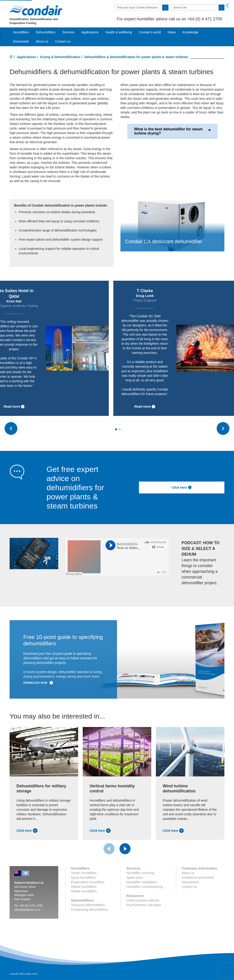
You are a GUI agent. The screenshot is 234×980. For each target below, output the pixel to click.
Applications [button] (90, 32)
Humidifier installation (142, 882)
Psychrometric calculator (144, 905)
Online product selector (143, 900)
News (172, 32)
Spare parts (135, 878)
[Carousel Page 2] (120, 429)
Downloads (21, 41)
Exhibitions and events (198, 878)
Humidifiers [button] (21, 32)
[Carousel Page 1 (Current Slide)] (116, 429)
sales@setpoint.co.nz (27, 910)
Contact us (63, 41)
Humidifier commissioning (145, 887)
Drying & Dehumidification (60, 57)
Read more (14, 407)
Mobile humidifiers (84, 891)
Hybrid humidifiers (84, 887)
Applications (27, 57)
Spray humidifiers (83, 878)
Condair (36, 10)
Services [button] (69, 32)
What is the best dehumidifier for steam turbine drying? (172, 131)
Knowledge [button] (190, 32)
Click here (182, 487)
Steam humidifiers (84, 873)
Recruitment (190, 882)
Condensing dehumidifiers (90, 910)
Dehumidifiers (46, 32)
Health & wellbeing (119, 32)
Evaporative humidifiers (88, 882)
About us (42, 41)
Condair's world (150, 32)
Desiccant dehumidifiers (88, 905)
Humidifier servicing (140, 873)
